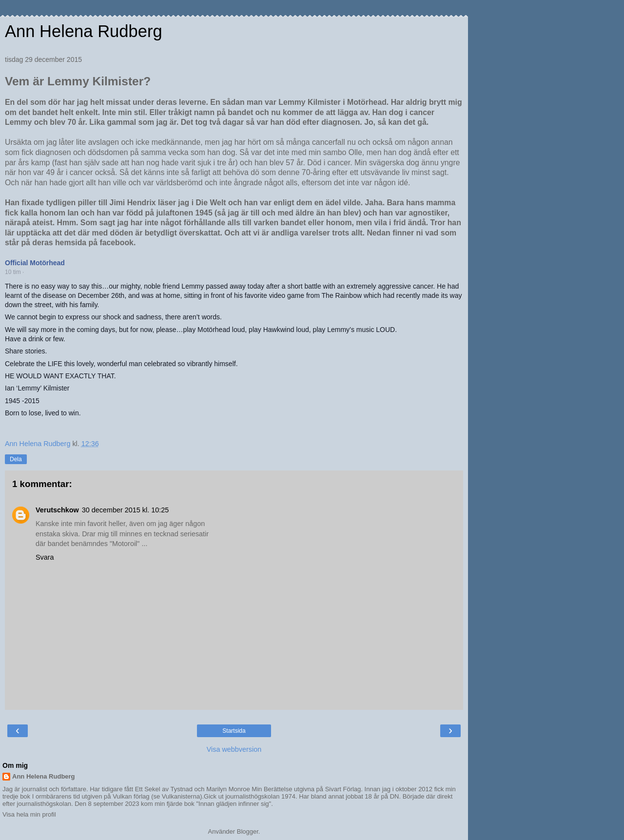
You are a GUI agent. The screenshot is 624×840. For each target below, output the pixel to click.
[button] (29, 273)
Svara (45, 557)
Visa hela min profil (29, 814)
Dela (16, 459)
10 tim (13, 272)
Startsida (234, 731)
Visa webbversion (234, 749)
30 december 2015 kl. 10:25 (125, 510)
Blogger (248, 831)
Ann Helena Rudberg (84, 31)
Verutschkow (57, 510)
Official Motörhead (35, 263)
